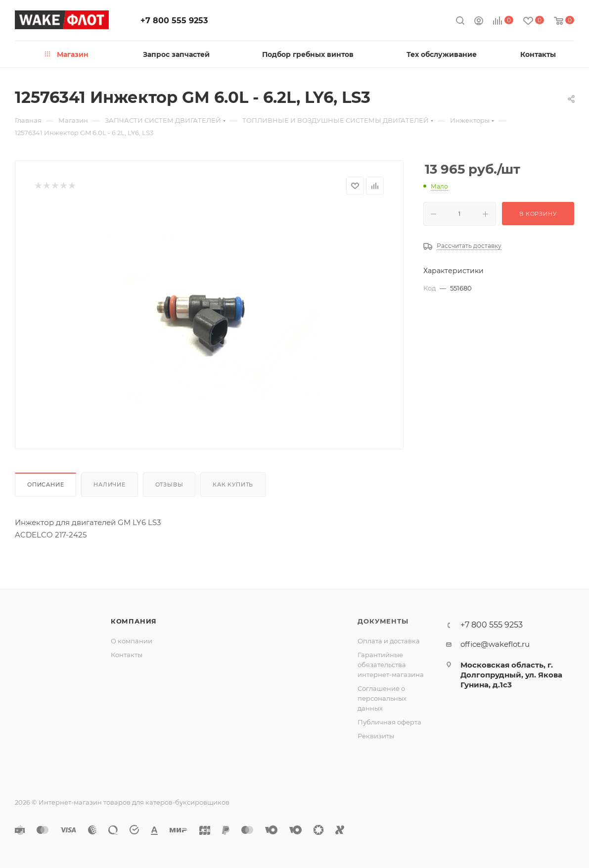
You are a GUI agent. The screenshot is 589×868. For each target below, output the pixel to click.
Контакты (127, 655)
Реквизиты (376, 736)
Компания (134, 621)
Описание (45, 484)
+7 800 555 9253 (174, 21)
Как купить (233, 484)
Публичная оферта (389, 722)
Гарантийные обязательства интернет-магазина (391, 665)
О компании (132, 641)
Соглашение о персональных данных (382, 698)
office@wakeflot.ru (495, 644)
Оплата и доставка (389, 641)
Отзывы (169, 484)
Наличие (110, 484)
